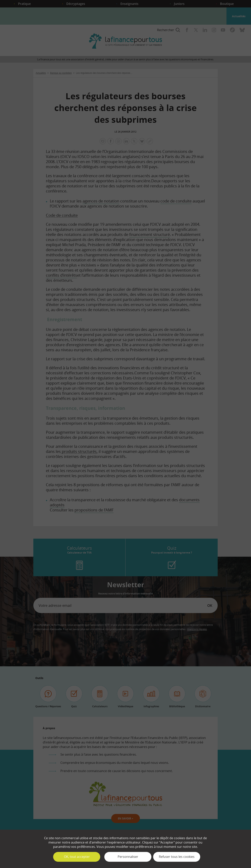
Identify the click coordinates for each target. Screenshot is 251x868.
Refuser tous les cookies (177, 857)
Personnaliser (128, 857)
